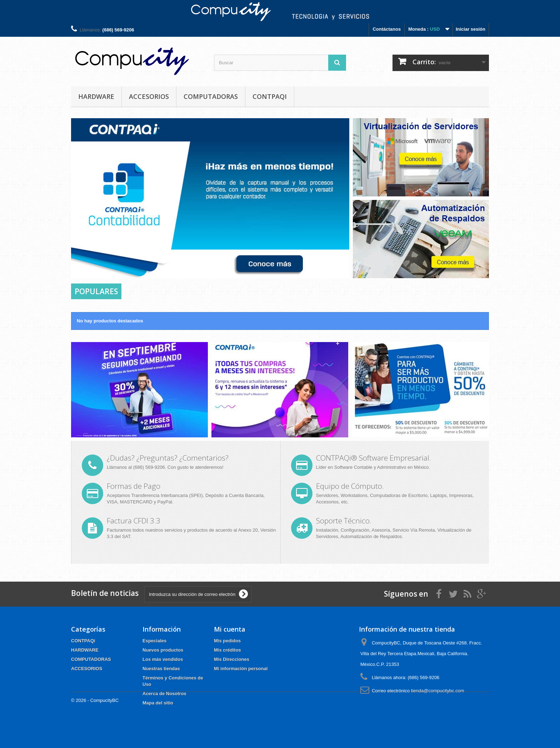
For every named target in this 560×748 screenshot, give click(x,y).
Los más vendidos (163, 659)
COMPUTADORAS (211, 96)
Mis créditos (227, 650)
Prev (319, 265)
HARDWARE (96, 96)
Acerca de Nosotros (164, 694)
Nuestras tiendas (161, 669)
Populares (96, 291)
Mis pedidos (227, 641)
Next (336, 265)
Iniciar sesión (471, 29)
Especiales (154, 641)
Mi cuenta (230, 629)
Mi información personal (241, 669)
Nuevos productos (163, 650)
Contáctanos (387, 29)
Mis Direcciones (232, 659)
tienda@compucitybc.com (438, 691)
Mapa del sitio (158, 703)
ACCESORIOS (149, 96)
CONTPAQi (270, 96)
